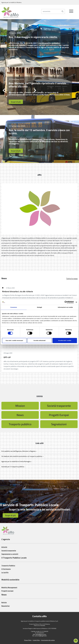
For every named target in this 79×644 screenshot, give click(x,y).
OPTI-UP (7, 357)
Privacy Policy (28, 640)
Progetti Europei (59, 415)
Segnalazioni (59, 424)
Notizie (4, 602)
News (20, 415)
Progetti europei (7, 591)
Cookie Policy (36, 640)
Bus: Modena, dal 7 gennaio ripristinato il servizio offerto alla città (37, 85)
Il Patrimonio (6, 569)
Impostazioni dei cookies (48, 640)
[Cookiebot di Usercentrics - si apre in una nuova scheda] (66, 302)
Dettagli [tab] (39, 307)
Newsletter (6, 606)
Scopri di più (16, 102)
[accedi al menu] (71, 12)
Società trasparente (59, 406)
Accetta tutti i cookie (65, 340)
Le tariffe (5, 572)
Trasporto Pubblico (8, 566)
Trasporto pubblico (20, 424)
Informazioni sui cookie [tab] (65, 307)
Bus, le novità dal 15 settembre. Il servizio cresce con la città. (39, 132)
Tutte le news (72, 279)
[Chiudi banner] (76, 302)
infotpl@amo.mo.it (41, 634)
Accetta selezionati (39, 340)
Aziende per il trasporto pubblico (13, 467)
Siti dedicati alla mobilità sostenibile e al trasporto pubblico (22, 456)
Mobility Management (9, 587)
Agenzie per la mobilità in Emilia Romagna (16, 461)
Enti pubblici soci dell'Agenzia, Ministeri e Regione (19, 451)
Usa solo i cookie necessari (14, 340)
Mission (20, 406)
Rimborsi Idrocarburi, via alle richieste (18, 291)
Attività (4, 547)
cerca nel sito (47, 11)
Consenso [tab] (14, 307)
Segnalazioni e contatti (10, 554)
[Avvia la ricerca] (62, 11)
